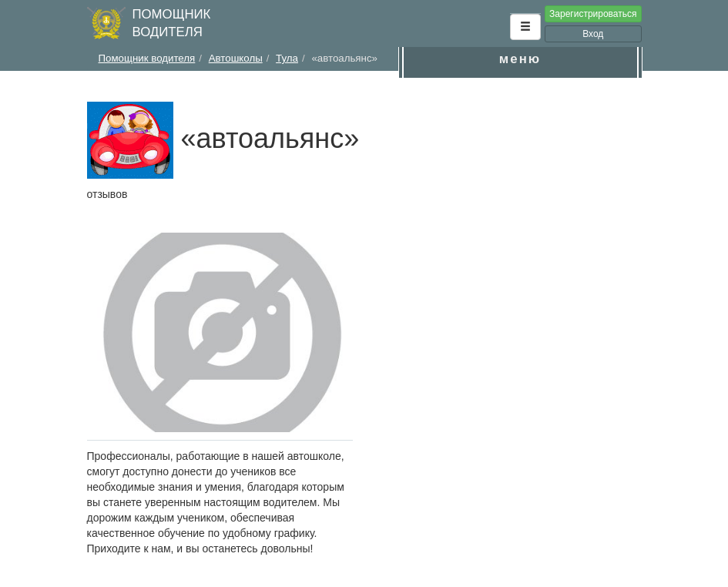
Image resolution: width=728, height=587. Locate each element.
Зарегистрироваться (593, 14)
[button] (525, 27)
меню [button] (520, 59)
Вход (593, 34)
